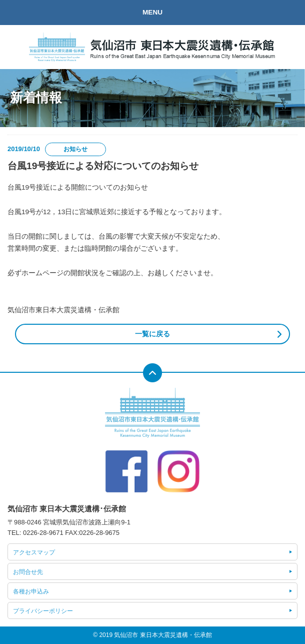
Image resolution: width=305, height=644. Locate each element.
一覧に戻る (152, 334)
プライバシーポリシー (43, 611)
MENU (152, 12)
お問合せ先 (28, 572)
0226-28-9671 (43, 533)
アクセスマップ (34, 552)
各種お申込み (31, 591)
